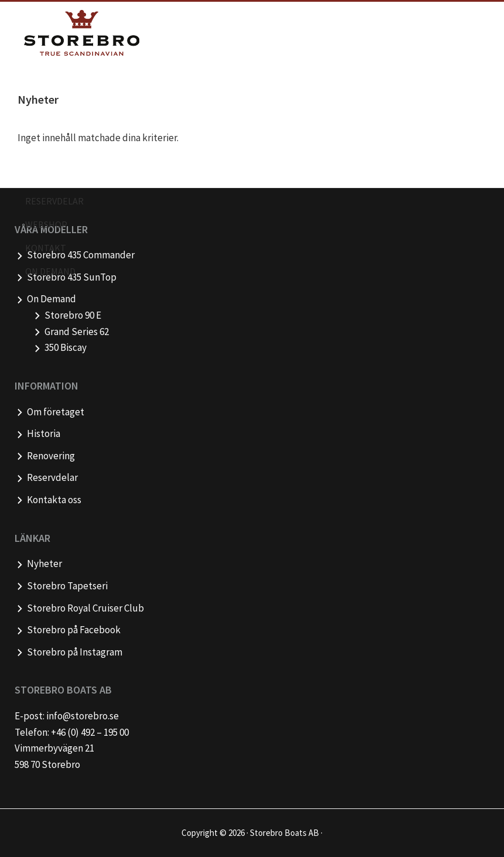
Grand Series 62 (77, 332)
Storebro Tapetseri (67, 586)
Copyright (200, 833)
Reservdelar (52, 477)
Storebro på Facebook (74, 630)
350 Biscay (66, 347)
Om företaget (56, 412)
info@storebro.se (83, 716)
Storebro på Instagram (75, 652)
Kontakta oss (54, 500)
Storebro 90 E (73, 315)
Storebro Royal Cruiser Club (85, 608)
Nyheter (44, 564)
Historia (44, 433)
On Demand (52, 299)
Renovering (51, 456)
